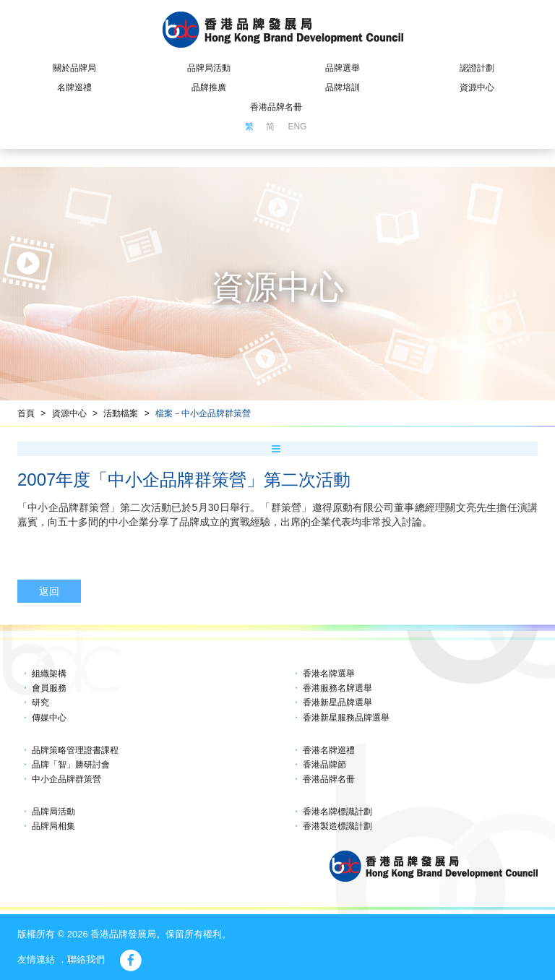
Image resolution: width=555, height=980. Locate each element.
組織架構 (49, 674)
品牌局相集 (53, 826)
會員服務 (49, 688)
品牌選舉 (343, 68)
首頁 (26, 413)
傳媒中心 (49, 718)
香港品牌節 (324, 765)
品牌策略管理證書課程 (75, 750)
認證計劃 (477, 68)
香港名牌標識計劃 (337, 812)
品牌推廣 (209, 87)
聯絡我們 (86, 959)
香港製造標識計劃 (337, 826)
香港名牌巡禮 (329, 750)
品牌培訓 (343, 87)
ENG (297, 126)
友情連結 (36, 959)
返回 (49, 591)
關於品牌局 (74, 68)
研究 (40, 702)
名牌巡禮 (74, 87)
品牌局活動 (209, 68)
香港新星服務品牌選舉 (346, 718)
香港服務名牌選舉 (337, 688)
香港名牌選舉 (329, 674)
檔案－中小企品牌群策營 (203, 413)
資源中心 (477, 87)
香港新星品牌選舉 (337, 702)
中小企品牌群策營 (66, 779)
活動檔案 (121, 413)
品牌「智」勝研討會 (71, 765)
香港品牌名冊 (276, 107)
